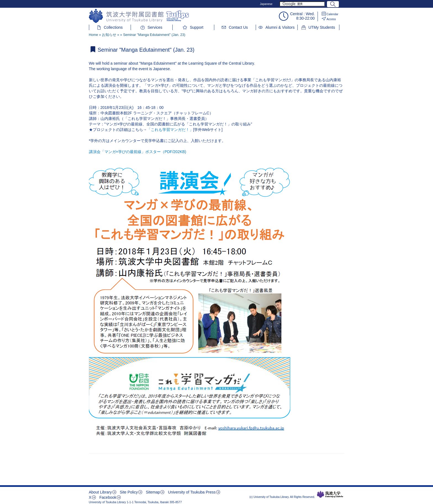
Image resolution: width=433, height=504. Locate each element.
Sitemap (153, 492)
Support (196, 27)
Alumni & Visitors (280, 27)
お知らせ (109, 35)
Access (331, 19)
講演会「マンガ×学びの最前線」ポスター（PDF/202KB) (138, 152)
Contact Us (238, 27)
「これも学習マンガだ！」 (170, 130)
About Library (100, 492)
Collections (113, 27)
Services (155, 27)
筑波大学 (330, 494)
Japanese (266, 4)
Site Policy (129, 492)
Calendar (333, 14)
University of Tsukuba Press (192, 492)
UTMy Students (322, 27)
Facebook (108, 497)
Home (94, 35)
